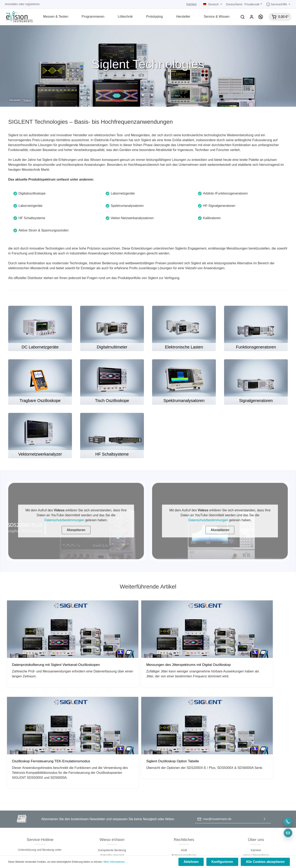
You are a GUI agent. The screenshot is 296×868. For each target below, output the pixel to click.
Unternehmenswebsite (256, 783)
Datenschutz (184, 783)
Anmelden (11, 4)
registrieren (32, 4)
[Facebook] (141, 836)
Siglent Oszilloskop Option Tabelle (252, 665)
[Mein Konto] (252, 17)
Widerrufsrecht (184, 804)
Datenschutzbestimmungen (64, 520)
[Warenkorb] (280, 17)
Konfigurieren (224, 862)
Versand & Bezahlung (184, 793)
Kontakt (256, 788)
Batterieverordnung (184, 778)
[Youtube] (148, 836)
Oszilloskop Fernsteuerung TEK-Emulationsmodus (180, 667)
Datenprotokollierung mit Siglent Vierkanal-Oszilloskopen (37, 667)
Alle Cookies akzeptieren (266, 862)
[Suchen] (243, 17)
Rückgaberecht (184, 798)
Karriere (192, 4)
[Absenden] (265, 742)
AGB (184, 773)
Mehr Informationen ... (115, 862)
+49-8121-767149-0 (40, 781)
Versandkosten (138, 845)
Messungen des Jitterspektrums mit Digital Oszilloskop (111, 667)
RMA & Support (256, 793)
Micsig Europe (256, 804)
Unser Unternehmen (256, 778)
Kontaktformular (51, 795)
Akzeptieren (76, 530)
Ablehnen (194, 862)
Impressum (184, 788)
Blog (256, 798)
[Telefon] (288, 822)
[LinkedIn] (155, 836)
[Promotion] (261, 17)
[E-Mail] (288, 833)
